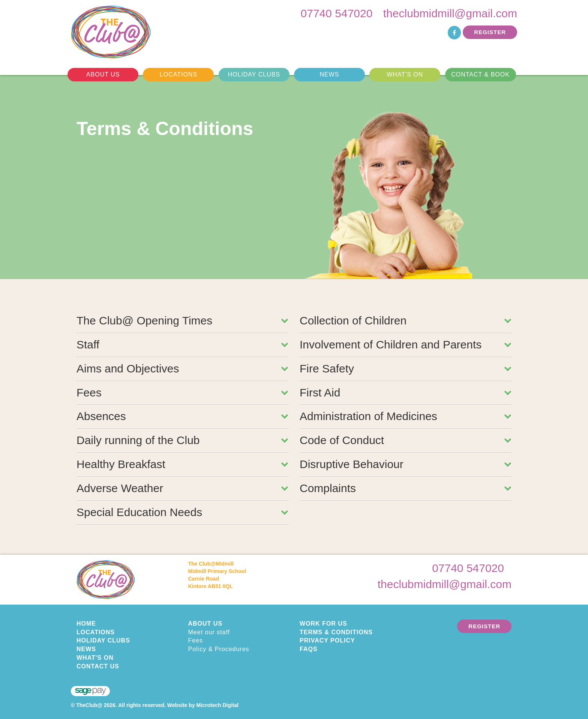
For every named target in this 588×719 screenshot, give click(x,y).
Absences (182, 416)
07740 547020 (337, 13)
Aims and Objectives (182, 369)
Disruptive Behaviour (406, 464)
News (329, 74)
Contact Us (98, 666)
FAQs (309, 649)
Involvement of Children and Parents (406, 344)
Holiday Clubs (254, 74)
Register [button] (490, 32)
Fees (182, 393)
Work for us (323, 624)
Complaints (406, 488)
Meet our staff (209, 632)
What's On (405, 74)
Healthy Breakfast (182, 464)
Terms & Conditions (336, 632)
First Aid (406, 393)
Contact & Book (480, 74)
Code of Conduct (406, 440)
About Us (103, 74)
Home (86, 624)
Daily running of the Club (182, 440)
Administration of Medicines (406, 416)
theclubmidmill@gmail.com (450, 13)
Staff (182, 344)
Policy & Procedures (219, 649)
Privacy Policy (327, 640)
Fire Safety (406, 369)
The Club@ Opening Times (182, 320)
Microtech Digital (217, 705)
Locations (178, 74)
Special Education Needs (182, 512)
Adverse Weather (182, 488)
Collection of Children (406, 320)
